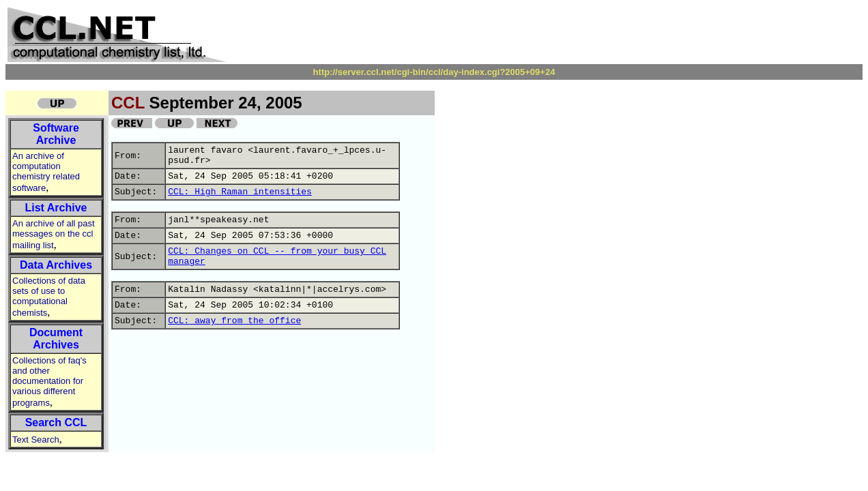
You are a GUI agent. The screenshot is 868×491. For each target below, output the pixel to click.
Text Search (36, 440)
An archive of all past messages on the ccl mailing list (54, 234)
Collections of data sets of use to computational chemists (49, 297)
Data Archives (56, 265)
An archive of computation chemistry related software (46, 172)
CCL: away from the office (234, 321)
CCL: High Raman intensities (240, 192)
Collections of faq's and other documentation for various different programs (49, 382)
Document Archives (56, 339)
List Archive (56, 208)
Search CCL (56, 422)
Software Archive (56, 134)
